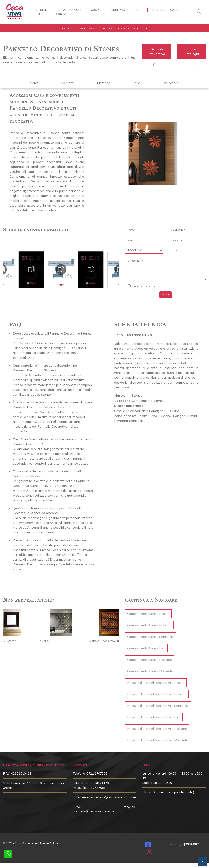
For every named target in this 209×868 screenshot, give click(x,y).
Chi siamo (42, 10)
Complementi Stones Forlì (146, 649)
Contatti (64, 14)
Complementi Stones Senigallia (150, 637)
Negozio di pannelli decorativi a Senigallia (158, 706)
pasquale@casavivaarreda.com (95, 812)
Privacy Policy (160, 287)
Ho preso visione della (149, 287)
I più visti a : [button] (171, 84)
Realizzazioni (70, 10)
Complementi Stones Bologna (149, 626)
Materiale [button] (104, 84)
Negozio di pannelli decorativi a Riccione (157, 729)
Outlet (40, 14)
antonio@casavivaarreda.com (115, 798)
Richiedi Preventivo (157, 52)
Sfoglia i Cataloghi (192, 52)
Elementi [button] (68, 84)
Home (66, 28)
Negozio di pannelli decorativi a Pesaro (156, 683)
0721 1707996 (97, 774)
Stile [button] (137, 84)
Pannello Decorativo (132, 28)
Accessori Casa (166, 10)
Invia (166, 295)
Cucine (96, 10)
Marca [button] (34, 84)
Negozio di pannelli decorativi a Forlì (154, 718)
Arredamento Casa (127, 10)
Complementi (106, 28)
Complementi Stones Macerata (150, 672)
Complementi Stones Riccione (149, 660)
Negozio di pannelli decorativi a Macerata (158, 741)
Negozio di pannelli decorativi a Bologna (157, 695)
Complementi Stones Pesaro (148, 614)
